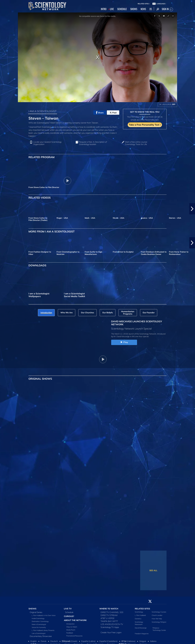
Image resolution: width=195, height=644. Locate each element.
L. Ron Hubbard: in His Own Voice (44, 615)
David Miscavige (141, 628)
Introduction (70, 624)
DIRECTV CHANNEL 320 (112, 612)
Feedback (70, 633)
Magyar (143, 641)
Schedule (69, 612)
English (34, 641)
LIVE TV (68, 609)
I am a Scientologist (39, 633)
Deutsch (54, 641)
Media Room (71, 630)
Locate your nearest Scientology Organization (47, 143)
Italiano (153, 641)
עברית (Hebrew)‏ (128, 641)
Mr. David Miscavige (122, 336)
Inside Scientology (38, 618)
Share (100, 113)
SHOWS (134, 9)
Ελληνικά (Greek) (70, 641)
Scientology (139, 612)
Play (124, 342)
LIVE (112, 9)
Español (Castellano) (109, 641)
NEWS (143, 9)
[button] (192, 209)
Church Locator (157, 615)
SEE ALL (153, 570)
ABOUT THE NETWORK (75, 620)
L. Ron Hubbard (140, 615)
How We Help (157, 619)
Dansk (44, 641)
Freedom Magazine (142, 634)
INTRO (104, 9)
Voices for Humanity (39, 627)
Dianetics (138, 619)
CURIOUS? (69, 616)
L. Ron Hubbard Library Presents (43, 630)
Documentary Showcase (41, 636)
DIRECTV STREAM (109, 615)
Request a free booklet (93, 143)
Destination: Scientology (40, 621)
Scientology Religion (159, 622)
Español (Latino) (88, 641)
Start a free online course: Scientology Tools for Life (136, 143)
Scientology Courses (159, 612)
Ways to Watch (72, 627)
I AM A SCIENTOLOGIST (42, 111)
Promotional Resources (74, 636)
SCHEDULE (122, 9)
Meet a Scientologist (39, 624)
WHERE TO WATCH (109, 609)
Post (113, 113)
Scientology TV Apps (110, 627)
